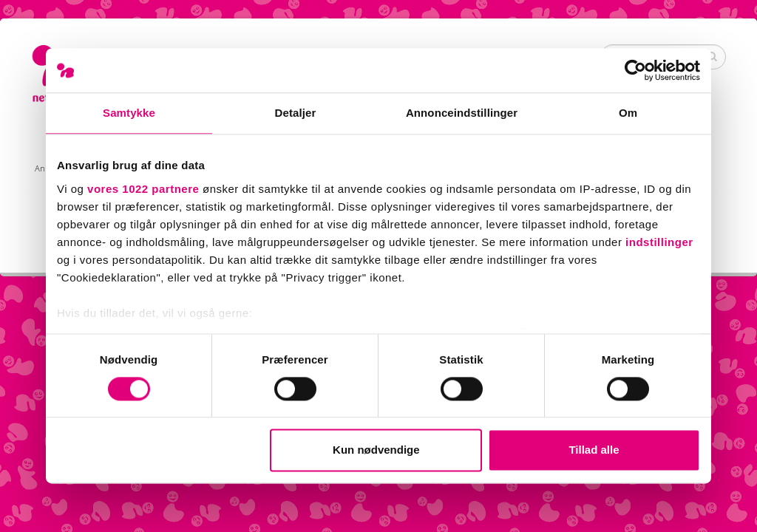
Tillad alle (594, 450)
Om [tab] (628, 113)
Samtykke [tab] (129, 113)
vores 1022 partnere (143, 189)
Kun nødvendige (376, 450)
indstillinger (659, 242)
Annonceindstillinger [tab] (462, 113)
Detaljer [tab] (296, 113)
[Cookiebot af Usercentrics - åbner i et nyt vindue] (635, 70)
